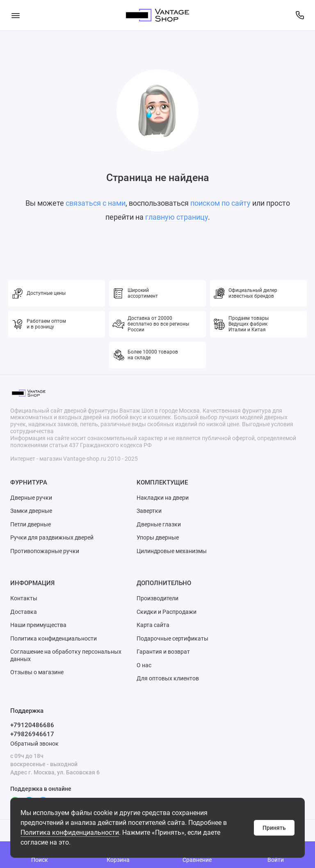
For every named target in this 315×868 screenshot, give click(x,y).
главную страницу (177, 217)
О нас (144, 665)
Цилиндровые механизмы (172, 551)
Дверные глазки (159, 524)
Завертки (149, 511)
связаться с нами (96, 203)
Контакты (24, 598)
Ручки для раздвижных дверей (52, 537)
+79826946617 (32, 734)
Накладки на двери (163, 498)
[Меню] (15, 15)
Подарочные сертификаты (172, 638)
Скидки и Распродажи (167, 612)
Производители (157, 598)
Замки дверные (31, 511)
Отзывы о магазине (37, 672)
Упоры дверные (158, 537)
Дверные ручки (31, 498)
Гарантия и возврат (163, 652)
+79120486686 (32, 725)
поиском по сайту (220, 203)
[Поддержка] (300, 15)
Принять (274, 828)
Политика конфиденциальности (70, 832)
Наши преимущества (38, 625)
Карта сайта (153, 625)
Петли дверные (31, 524)
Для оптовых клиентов (168, 678)
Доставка (24, 612)
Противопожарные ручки (45, 551)
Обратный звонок (34, 744)
